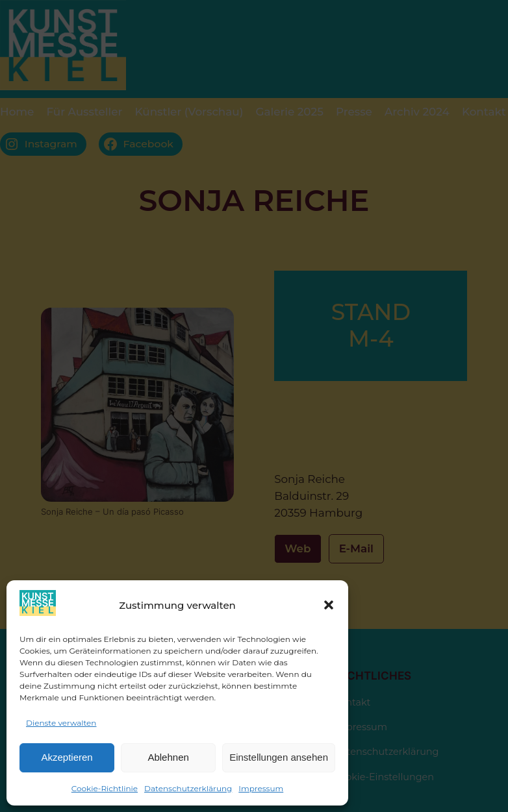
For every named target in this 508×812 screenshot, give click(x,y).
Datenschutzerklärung (188, 788)
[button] (329, 605)
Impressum (261, 788)
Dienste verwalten (61, 723)
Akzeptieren (67, 757)
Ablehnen (168, 757)
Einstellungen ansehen (279, 757)
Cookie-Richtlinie (105, 788)
